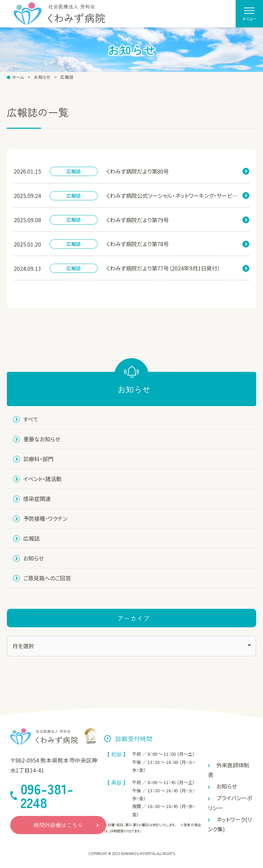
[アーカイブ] (131, 646)
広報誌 (67, 77)
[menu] (249, 14)
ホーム (18, 77)
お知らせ (42, 77)
